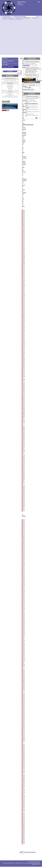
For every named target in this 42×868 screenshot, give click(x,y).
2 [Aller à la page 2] (38, 118)
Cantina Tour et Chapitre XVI (16, 19)
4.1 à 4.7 (4, 19)
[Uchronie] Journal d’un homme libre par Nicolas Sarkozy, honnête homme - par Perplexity (32, 75)
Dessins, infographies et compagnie (8, 62)
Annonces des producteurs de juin (32, 110)
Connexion (10, 71)
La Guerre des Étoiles (8, 18)
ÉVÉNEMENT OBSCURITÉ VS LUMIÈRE (32, 108)
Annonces (35, 18)
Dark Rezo (22, 2)
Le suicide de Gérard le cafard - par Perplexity (32, 78)
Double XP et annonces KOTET (32, 99)
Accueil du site (6, 17)
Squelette (34, 864)
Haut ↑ (39, 864)
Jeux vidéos (5, 65)
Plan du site (6, 863)
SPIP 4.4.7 (12, 863)
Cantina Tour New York (30, 100)
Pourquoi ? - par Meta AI (30, 64)
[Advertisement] (17, 38)
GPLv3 (38, 863)
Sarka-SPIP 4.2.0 (20, 863)
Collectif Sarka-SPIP (30, 863)
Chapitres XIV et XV (29, 114)
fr (39, 2)
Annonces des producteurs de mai (32, 116)
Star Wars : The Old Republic (23, 18)
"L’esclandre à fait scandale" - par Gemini (32, 65)
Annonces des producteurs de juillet (32, 105)
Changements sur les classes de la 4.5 (32, 112)
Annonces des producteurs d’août (31, 102)
